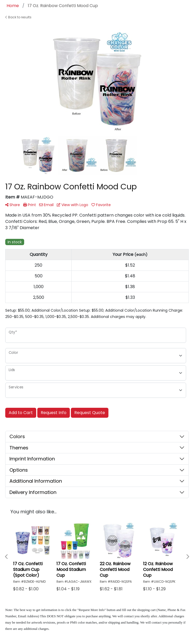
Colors (17, 436)
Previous (7, 557)
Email (46, 205)
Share (13, 205)
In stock (15, 242)
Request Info (54, 413)
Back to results (18, 17)
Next (187, 557)
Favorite (101, 205)
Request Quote (90, 413)
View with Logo (72, 205)
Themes (19, 448)
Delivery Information (33, 492)
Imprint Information (32, 459)
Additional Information (36, 481)
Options (19, 470)
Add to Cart (21, 413)
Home (13, 6)
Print (30, 205)
